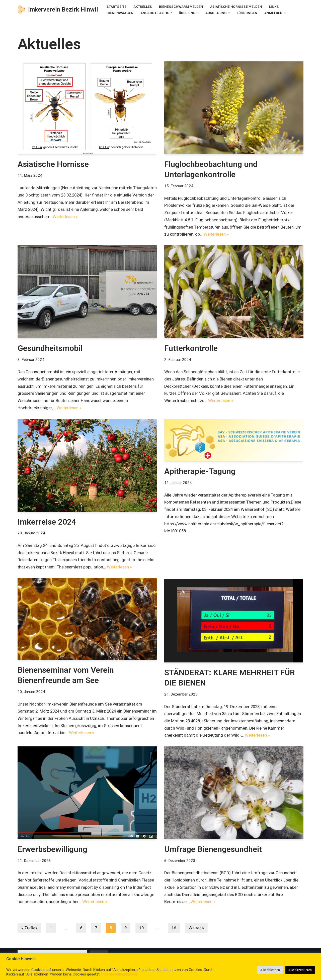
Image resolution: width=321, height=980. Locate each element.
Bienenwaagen (120, 13)
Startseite (116, 7)
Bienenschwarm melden (181, 7)
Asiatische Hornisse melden (236, 7)
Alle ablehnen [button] (270, 970)
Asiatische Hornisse (53, 164)
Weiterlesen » (97, 217)
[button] (197, 13)
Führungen (247, 13)
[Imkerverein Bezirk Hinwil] (58, 10)
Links (274, 7)
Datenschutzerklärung (119, 974)
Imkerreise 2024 (47, 522)
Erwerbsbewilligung (53, 850)
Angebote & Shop (156, 13)
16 (176, 929)
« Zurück (29, 929)
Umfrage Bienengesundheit (214, 850)
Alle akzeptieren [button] (300, 970)
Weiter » (198, 929)
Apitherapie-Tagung (200, 472)
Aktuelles (143, 7)
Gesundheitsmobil (51, 348)
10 (143, 929)
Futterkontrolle (191, 348)
